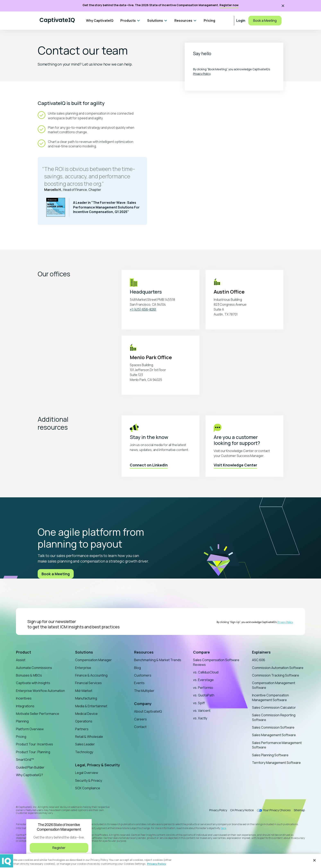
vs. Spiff (199, 703)
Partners (82, 729)
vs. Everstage (203, 680)
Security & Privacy (89, 780)
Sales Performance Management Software (277, 745)
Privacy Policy (202, 74)
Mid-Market (84, 691)
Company (143, 704)
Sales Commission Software (273, 727)
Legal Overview (87, 773)
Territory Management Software (276, 763)
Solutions (84, 652)
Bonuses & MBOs (29, 675)
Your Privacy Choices (277, 810)
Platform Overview (30, 729)
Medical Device (86, 714)
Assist (21, 660)
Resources (144, 652)
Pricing (209, 21)
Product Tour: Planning (33, 752)
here (223, 828)
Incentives (24, 698)
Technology (84, 752)
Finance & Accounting (91, 675)
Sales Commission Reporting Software (274, 717)
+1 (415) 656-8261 (143, 309)
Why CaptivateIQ (100, 21)
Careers (140, 719)
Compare (201, 652)
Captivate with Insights (33, 683)
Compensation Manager (93, 660)
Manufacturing (86, 698)
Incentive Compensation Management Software (270, 697)
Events (139, 683)
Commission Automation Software (278, 668)
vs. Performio (203, 688)
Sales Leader (85, 744)
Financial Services (88, 683)
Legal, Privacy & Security (98, 765)
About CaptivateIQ (148, 711)
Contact (140, 727)
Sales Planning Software (270, 755)
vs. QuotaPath (204, 695)
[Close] (314, 860)
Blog (137, 668)
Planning (22, 721)
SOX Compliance (88, 788)
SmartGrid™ (25, 760)
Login (241, 21)
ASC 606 (259, 660)
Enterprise (83, 668)
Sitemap (299, 810)
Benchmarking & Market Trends (158, 660)
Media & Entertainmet (91, 706)
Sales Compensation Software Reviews (216, 662)
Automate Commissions (34, 668)
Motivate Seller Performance (38, 714)
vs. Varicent (202, 711)
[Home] (57, 21)
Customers (143, 675)
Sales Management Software (274, 735)
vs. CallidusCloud (206, 672)
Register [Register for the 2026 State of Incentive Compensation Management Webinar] (59, 848)
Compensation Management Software (274, 685)
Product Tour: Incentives (34, 744)
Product (24, 652)
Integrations (25, 706)
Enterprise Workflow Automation (40, 691)
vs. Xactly (200, 718)
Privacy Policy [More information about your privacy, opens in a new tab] (157, 864)
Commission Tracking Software (276, 675)
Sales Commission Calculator (274, 707)
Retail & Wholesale (89, 737)
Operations (84, 721)
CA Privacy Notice (242, 810)
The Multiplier (144, 691)
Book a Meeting (265, 21)
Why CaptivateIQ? (29, 775)
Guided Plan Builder (30, 767)
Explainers (261, 652)
